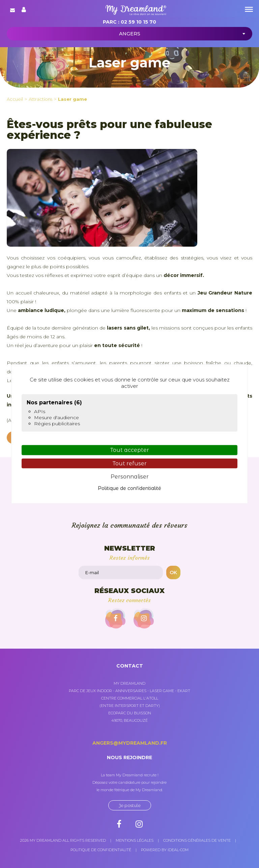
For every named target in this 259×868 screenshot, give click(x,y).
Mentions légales (135, 840)
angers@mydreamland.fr (130, 743)
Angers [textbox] (130, 34)
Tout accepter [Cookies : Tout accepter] (130, 450)
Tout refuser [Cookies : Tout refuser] (130, 463)
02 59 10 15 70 (138, 22)
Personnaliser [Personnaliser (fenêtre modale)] (130, 477)
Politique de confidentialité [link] (129, 488)
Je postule (130, 805)
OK (173, 572)
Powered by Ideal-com (165, 850)
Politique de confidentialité (101, 850)
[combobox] (129, 34)
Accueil (15, 99)
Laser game (73, 99)
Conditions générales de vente (197, 840)
